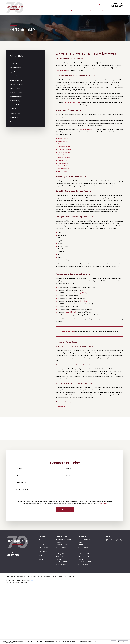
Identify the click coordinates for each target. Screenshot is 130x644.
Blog (101, 5)
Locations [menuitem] (118, 11)
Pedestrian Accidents (64, 158)
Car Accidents (62, 144)
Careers (41, 555)
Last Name (69, 471)
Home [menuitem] (73, 11)
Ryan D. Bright (62, 406)
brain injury (83, 301)
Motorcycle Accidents (64, 155)
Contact (107, 5)
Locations (42, 559)
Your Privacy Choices (27, 580)
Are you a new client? (22, 485)
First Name (19, 471)
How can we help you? (22, 492)
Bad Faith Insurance (64, 138)
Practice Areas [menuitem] (101, 11)
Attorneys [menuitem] (80, 11)
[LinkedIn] (107, 540)
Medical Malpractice (64, 152)
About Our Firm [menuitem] (90, 11)
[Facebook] (112, 540)
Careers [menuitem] (110, 11)
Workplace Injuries (63, 169)
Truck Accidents (63, 166)
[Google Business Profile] (117, 540)
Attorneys (42, 544)
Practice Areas (43, 551)
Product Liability (63, 163)
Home (41, 540)
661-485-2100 (117, 6)
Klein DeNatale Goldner (63, 70)
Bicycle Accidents (63, 141)
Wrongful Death (62, 171)
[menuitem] (26, 64)
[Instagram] (121, 540)
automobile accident (72, 312)
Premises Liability (63, 160)
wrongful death (82, 293)
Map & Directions (61, 547)
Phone (18, 478)
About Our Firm (43, 548)
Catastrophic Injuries (64, 147)
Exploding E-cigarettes (65, 149)
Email (68, 478)
